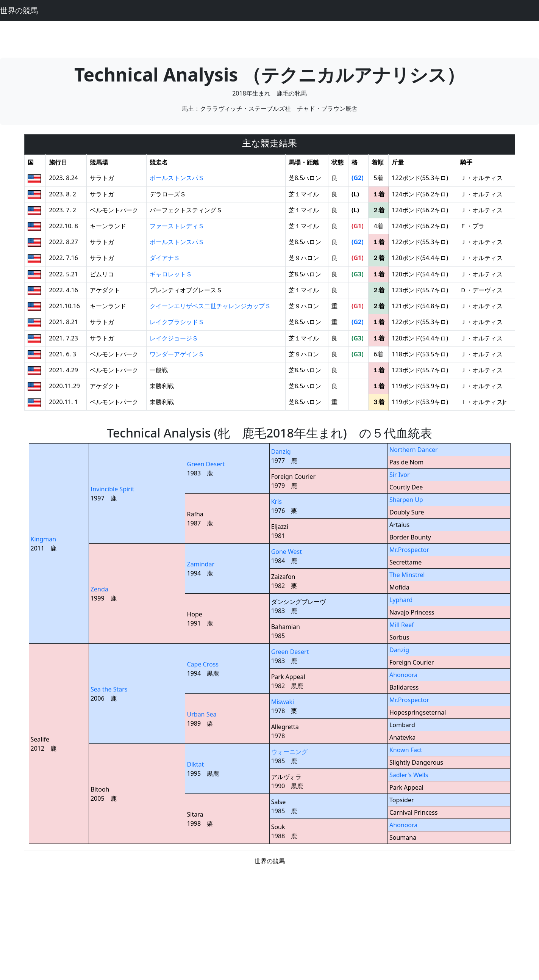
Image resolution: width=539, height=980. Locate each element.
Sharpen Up (406, 500)
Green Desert (206, 464)
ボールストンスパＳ (177, 178)
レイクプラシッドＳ (177, 322)
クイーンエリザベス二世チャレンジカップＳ (210, 306)
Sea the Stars (109, 689)
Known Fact (406, 750)
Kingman (44, 539)
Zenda (99, 589)
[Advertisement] (270, 38)
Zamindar (201, 564)
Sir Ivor (400, 475)
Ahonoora (403, 675)
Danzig (281, 452)
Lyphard (401, 600)
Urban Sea (202, 714)
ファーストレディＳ (177, 226)
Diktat (195, 764)
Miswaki (283, 702)
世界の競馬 (19, 10)
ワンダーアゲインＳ (177, 354)
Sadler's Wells (409, 775)
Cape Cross (203, 664)
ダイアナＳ (165, 258)
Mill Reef (402, 625)
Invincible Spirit (112, 489)
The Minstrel (407, 575)
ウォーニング (289, 752)
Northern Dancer (414, 450)
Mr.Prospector (409, 550)
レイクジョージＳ (174, 338)
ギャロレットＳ (171, 274)
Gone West (287, 552)
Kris (277, 502)
